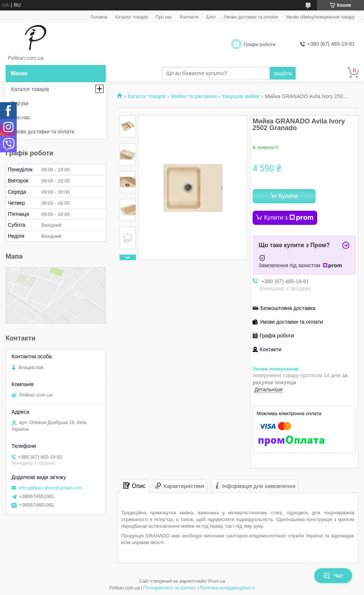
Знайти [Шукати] (282, 73)
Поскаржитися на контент (170, 588)
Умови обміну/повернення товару (320, 17)
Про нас (164, 17)
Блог (211, 17)
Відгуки (20, 103)
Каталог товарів (131, 17)
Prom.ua (217, 581)
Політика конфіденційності (227, 588)
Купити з (289, 218)
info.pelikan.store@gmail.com (50, 488)
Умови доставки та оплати (251, 17)
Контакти (189, 17)
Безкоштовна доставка (288, 308)
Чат (333, 576)
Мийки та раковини (194, 96)
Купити (288, 196)
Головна (99, 17)
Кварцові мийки (241, 96)
